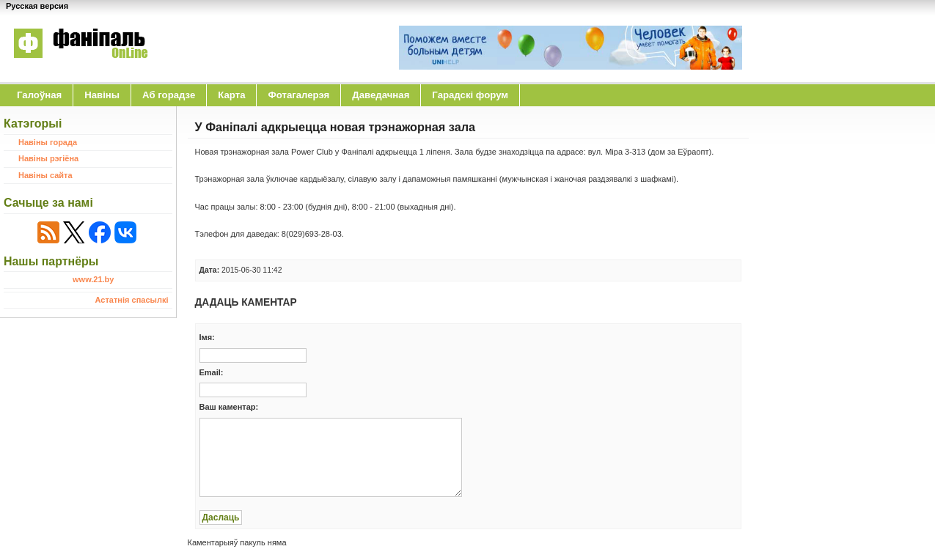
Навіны (102, 95)
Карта (231, 95)
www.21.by (93, 279)
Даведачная (381, 95)
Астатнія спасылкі (132, 300)
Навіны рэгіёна (48, 158)
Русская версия (37, 6)
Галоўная (39, 95)
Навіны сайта (45, 175)
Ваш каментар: (229, 407)
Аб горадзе (169, 95)
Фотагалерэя (298, 95)
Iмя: (207, 337)
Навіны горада (48, 142)
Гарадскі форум (470, 95)
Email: (212, 372)
